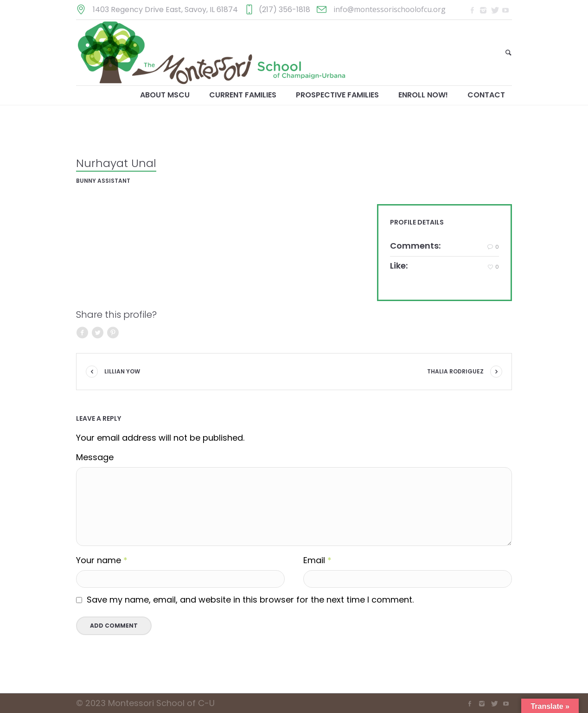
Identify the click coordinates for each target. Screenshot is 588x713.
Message (95, 458)
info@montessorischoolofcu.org (390, 9)
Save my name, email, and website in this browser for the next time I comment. (250, 600)
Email (317, 561)
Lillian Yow (122, 371)
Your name (102, 561)
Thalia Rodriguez (455, 371)
